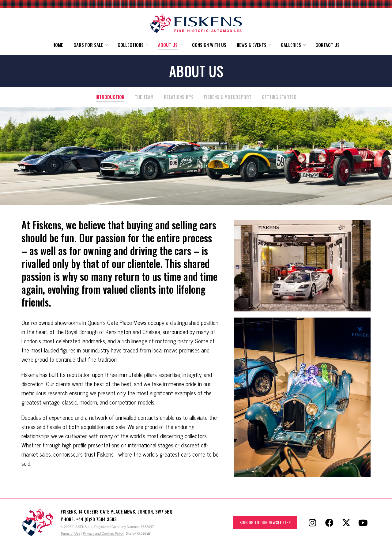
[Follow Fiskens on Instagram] (312, 522)
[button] (90, 45)
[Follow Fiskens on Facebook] (329, 522)
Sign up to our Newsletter (265, 522)
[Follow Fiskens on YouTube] (363, 522)
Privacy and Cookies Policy (103, 533)
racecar (144, 533)
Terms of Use (71, 533)
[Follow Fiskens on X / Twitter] (346, 522)
